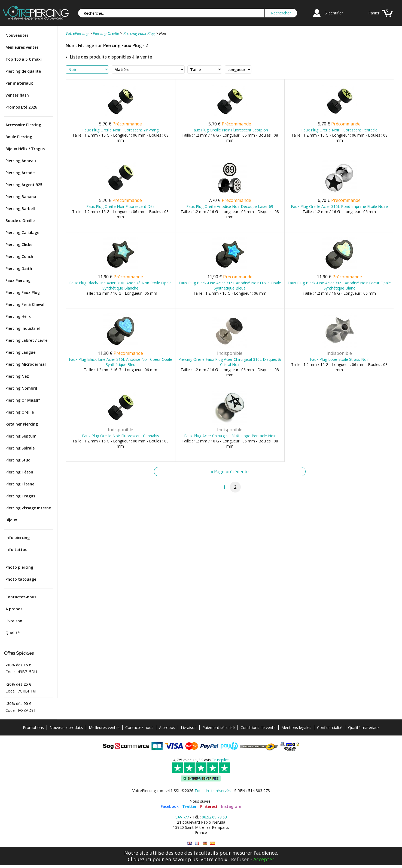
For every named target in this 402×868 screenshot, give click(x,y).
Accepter (264, 859)
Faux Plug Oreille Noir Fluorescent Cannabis (121, 436)
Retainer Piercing (22, 424)
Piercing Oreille (20, 412)
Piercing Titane (20, 484)
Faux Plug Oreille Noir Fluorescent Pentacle (339, 130)
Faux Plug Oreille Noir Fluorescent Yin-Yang (120, 130)
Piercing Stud (18, 460)
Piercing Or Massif (23, 400)
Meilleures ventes (22, 47)
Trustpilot (220, 760)
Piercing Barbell (20, 209)
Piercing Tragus (20, 496)
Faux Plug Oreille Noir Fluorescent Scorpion (230, 130)
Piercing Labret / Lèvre (26, 340)
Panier (374, 13)
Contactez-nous (21, 597)
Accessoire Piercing (23, 125)
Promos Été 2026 (21, 107)
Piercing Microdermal (26, 364)
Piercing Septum (21, 436)
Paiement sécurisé (219, 727)
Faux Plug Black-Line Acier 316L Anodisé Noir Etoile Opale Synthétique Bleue (230, 285)
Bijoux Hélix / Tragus (25, 149)
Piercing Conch (19, 256)
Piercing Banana (21, 197)
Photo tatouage (21, 579)
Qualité (13, 633)
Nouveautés (17, 35)
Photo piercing (19, 567)
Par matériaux (19, 83)
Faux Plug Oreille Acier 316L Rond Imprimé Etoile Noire (339, 206)
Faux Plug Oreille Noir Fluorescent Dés (120, 206)
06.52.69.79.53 (214, 817)
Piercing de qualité (23, 71)
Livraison (14, 621)
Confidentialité (330, 727)
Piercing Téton (19, 472)
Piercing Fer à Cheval (25, 304)
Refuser (240, 859)
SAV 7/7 (182, 817)
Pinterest (209, 806)
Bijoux (11, 520)
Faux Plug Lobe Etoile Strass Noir (339, 359)
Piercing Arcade (20, 173)
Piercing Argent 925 (24, 185)
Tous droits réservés (213, 791)
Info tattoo (16, 550)
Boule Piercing (19, 137)
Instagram (231, 806)
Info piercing (18, 538)
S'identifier (334, 13)
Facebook (170, 806)
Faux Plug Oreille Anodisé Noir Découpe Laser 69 (230, 206)
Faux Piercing (18, 280)
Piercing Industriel (23, 328)
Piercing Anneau (21, 161)
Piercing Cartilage (22, 233)
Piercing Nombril (21, 388)
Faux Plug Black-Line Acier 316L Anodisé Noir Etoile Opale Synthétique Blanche (120, 285)
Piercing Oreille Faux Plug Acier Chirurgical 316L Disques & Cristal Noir (230, 362)
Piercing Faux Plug (23, 292)
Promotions (33, 727)
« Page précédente (230, 472)
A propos (14, 609)
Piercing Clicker (20, 244)
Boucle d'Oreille (20, 221)
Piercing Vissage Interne (28, 508)
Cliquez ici (139, 859)
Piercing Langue (20, 352)
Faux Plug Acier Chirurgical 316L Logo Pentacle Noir (230, 436)
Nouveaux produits (66, 727)
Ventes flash (17, 95)
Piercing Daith (19, 268)
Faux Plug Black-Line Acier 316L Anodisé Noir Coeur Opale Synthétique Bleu (121, 362)
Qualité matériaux (364, 727)
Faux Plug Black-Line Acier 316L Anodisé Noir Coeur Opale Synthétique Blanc (339, 285)
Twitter (189, 806)
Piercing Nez (17, 376)
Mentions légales (296, 727)
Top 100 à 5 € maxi (24, 59)
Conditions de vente (258, 727)
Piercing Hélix (18, 316)
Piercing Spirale (20, 448)
